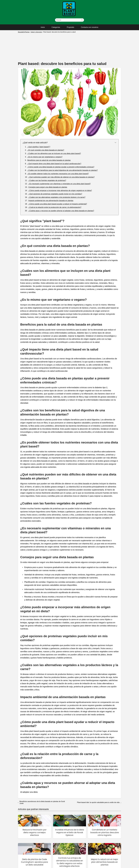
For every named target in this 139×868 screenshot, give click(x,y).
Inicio (43, 27)
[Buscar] (82, 20)
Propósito (70, 27)
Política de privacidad (91, 859)
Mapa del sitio (61, 853)
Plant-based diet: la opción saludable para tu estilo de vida (98, 733)
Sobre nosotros (89, 864)
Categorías (56, 27)
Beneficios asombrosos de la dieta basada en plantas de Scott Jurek (42, 733)
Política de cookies (90, 857)
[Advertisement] (69, 47)
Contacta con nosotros (90, 27)
